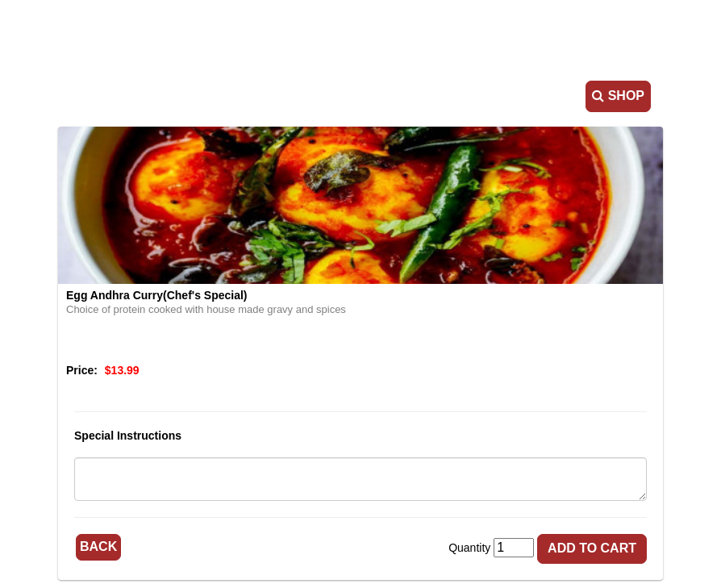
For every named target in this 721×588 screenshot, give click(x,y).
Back (98, 546)
